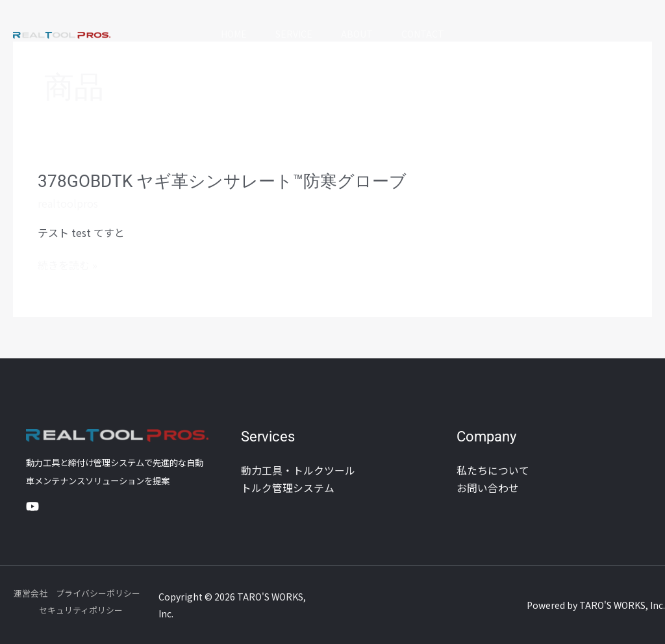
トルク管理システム (288, 487)
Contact (427, 34)
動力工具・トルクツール (298, 470)
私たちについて (493, 470)
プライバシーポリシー (98, 593)
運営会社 (31, 593)
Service (293, 34)
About (358, 34)
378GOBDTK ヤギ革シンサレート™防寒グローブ (222, 181)
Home (230, 34)
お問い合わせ (488, 487)
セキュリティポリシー (81, 610)
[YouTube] (32, 506)
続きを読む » (68, 265)
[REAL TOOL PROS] (62, 34)
